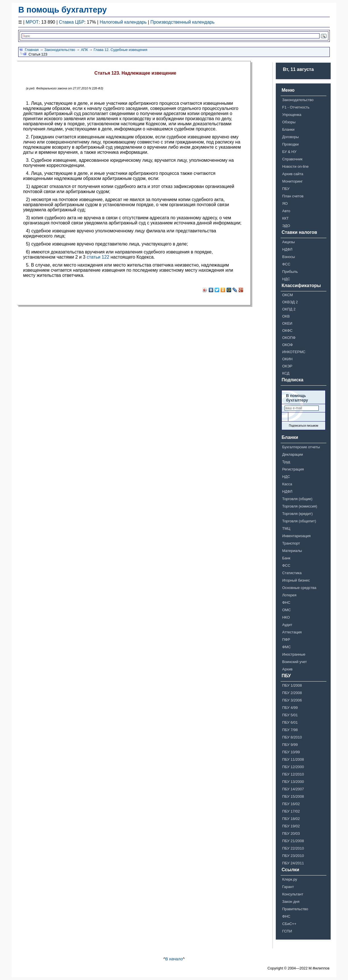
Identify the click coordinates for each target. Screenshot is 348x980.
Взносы (288, 257)
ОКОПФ (289, 338)
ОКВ (286, 316)
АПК (84, 50)
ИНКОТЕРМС (294, 352)
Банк (286, 558)
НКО (286, 617)
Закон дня (291, 902)
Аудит (287, 625)
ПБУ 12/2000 (293, 767)
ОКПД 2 (289, 309)
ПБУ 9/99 (290, 745)
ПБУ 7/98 (290, 730)
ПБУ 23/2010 (293, 856)
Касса (287, 484)
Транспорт (291, 543)
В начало (174, 959)
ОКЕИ (287, 323)
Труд (286, 462)
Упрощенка (292, 115)
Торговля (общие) (297, 499)
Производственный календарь (183, 22)
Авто (286, 211)
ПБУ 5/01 (290, 715)
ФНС (286, 602)
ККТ (285, 218)
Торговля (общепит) (299, 521)
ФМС (286, 647)
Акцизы (288, 242)
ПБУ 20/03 (291, 833)
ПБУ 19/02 (291, 826)
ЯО (285, 203)
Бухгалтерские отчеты (301, 447)
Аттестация (292, 632)
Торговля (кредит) (297, 514)
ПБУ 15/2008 (293, 796)
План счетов (293, 196)
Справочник (292, 159)
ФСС (286, 264)
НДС (286, 279)
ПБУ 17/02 (291, 811)
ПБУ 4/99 (290, 708)
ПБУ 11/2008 (293, 759)
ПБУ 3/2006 (292, 700)
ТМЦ (286, 528)
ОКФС (287, 331)
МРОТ (32, 22)
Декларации (292, 454)
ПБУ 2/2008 (292, 693)
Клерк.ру (290, 879)
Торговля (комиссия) (300, 506)
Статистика (292, 573)
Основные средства (299, 588)
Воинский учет (294, 662)
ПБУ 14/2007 (293, 789)
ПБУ (286, 189)
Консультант (293, 894)
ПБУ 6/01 (290, 722)
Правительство (295, 909)
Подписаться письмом (304, 426)
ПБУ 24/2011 (293, 863)
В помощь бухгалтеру (62, 10)
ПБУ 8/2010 (292, 737)
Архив (287, 669)
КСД (286, 373)
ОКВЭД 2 (290, 302)
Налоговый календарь (123, 22)
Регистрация (293, 469)
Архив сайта (293, 174)
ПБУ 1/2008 (292, 685)
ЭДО (286, 226)
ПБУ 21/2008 (293, 841)
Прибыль (290, 272)
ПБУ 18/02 (291, 819)
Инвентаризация (296, 536)
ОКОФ (287, 345)
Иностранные (294, 654)
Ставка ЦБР (72, 22)
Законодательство (60, 50)
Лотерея (289, 595)
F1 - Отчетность (296, 107)
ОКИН (287, 359)
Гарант (288, 887)
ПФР (286, 640)
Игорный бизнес (296, 580)
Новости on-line (295, 166)
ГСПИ (287, 931)
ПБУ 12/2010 (293, 774)
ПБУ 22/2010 (293, 848)
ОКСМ (287, 295)
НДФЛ (287, 249)
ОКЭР (287, 366)
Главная (32, 50)
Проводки (290, 144)
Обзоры (289, 122)
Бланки (288, 129)
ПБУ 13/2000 (293, 782)
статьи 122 (98, 257)
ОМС (286, 610)
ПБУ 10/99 (291, 752)
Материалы (292, 551)
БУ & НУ (289, 152)
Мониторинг (292, 181)
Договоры (290, 137)
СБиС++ (289, 924)
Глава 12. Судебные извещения (120, 50)
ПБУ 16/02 (291, 804)
